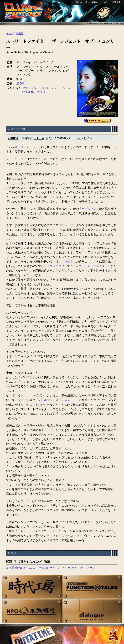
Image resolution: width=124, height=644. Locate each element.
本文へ (79, 2)
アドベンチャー (50, 88)
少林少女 (67, 262)
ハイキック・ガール (22, 147)
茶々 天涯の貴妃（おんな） (22, 568)
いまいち (39, 138)
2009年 (21, 84)
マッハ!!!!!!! (57, 266)
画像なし (96, 2)
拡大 (87, 2)
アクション (29, 88)
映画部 (20, 33)
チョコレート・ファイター (90, 266)
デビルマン (89, 209)
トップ (10, 33)
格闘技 (41, 92)
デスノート (69, 400)
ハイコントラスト (112, 2)
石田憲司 (13, 138)
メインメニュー (13, 28)
